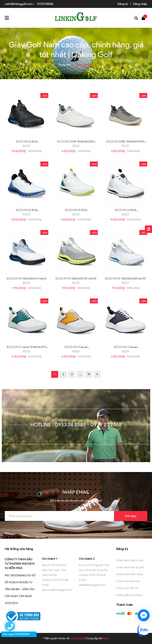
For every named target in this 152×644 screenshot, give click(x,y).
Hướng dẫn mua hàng (129, 595)
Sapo (106, 638)
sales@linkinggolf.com (92, 585)
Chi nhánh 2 (87, 559)
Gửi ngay (131, 516)
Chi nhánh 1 (50, 559)
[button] (58, 549)
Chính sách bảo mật (128, 581)
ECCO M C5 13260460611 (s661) (27, 279)
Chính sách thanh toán (130, 560)
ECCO (27, 146)
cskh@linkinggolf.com (19, 4)
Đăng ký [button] (122, 549)
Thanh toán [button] (125, 605)
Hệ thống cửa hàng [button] (19, 549)
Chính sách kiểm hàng (130, 574)
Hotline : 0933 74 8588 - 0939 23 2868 (76, 425)
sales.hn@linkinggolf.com (57, 590)
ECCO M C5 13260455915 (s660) (76, 279)
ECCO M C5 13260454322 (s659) (125, 279)
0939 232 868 (97, 575)
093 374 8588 (60, 580)
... (80, 374)
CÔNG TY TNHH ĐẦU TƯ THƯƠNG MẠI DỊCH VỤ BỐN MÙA (20, 564)
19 (89, 374)
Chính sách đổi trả (127, 588)
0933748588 (45, 4)
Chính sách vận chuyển (130, 567)
